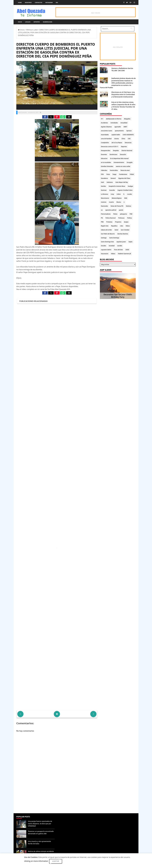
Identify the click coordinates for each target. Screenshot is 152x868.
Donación (123, 154)
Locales (28, 22)
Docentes (104, 154)
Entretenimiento (119, 162)
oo (102, 210)
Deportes (37, 22)
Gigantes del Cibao (124, 178)
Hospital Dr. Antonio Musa (117, 186)
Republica (114, 226)
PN (102, 218)
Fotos (108, 174)
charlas (116, 139)
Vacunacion (105, 254)
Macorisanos (105, 198)
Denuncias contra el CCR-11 (110, 147)
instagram (49, 2)
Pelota (115, 214)
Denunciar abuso (66, 819)
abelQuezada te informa (114, 119)
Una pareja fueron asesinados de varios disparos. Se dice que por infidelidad (40, 824)
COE (129, 139)
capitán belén (116, 135)
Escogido (130, 162)
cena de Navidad (106, 139)
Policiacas (121, 218)
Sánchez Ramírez (123, 234)
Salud (116, 230)
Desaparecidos (106, 151)
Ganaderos (104, 178)
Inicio (20, 22)
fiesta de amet (125, 170)
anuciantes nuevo (107, 131)
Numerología (48, 22)
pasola (121, 210)
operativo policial (111, 210)
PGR (131, 214)
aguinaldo (118, 127)
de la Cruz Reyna (117, 143)
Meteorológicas (117, 198)
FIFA (102, 174)
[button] (45, 117)
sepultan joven (121, 242)
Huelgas (130, 186)
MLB (126, 198)
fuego (114, 174)
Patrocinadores (106, 214)
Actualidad (124, 123)
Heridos (103, 186)
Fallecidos (104, 170)
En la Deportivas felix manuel (119, 158)
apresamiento (119, 131)
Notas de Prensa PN (117, 206)
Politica (130, 218)
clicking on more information (36, 861)
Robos (128, 226)
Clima (123, 139)
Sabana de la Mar (106, 230)
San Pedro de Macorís (108, 234)
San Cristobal (125, 230)
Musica (119, 202)
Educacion (104, 158)
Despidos (116, 151)
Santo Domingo (114, 238)
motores (104, 202)
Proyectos (118, 222)
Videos (113, 254)
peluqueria (123, 214)
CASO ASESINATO (128, 135)
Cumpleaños (105, 143)
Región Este (105, 226)
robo (122, 226)
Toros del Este (118, 250)
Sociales (104, 246)
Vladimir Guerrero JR (124, 254)
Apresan (129, 131)
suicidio (120, 246)
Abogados (127, 119)
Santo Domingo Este (107, 242)
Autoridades (105, 135)
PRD (102, 222)
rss (57, 2)
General (113, 178)
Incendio (112, 190)
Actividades (114, 123)
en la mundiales (106, 162)
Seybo (130, 242)
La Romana (104, 194)
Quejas (126, 222)
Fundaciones (123, 174)
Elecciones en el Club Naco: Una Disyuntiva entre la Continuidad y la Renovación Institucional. (123, 94)
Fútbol (132, 174)
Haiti (102, 182)
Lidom (119, 194)
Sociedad (112, 246)
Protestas (109, 222)
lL (124, 194)
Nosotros (28, 2)
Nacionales (104, 206)
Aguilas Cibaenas (106, 127)
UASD (127, 250)
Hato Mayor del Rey (122, 182)
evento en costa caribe (123, 166)
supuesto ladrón (106, 250)
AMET (125, 127)
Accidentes (104, 123)
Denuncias (128, 143)
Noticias (129, 206)
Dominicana (113, 154)
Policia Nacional (111, 218)
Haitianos (110, 182)
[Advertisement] (57, 797)
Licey (112, 194)
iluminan (104, 190)
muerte (111, 202)
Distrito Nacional (127, 151)
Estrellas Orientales (107, 166)
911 (102, 119)
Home (20, 2)
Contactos (39, 2)
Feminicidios (114, 170)
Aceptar (56, 861)
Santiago (104, 238)
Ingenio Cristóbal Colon (125, 190)
